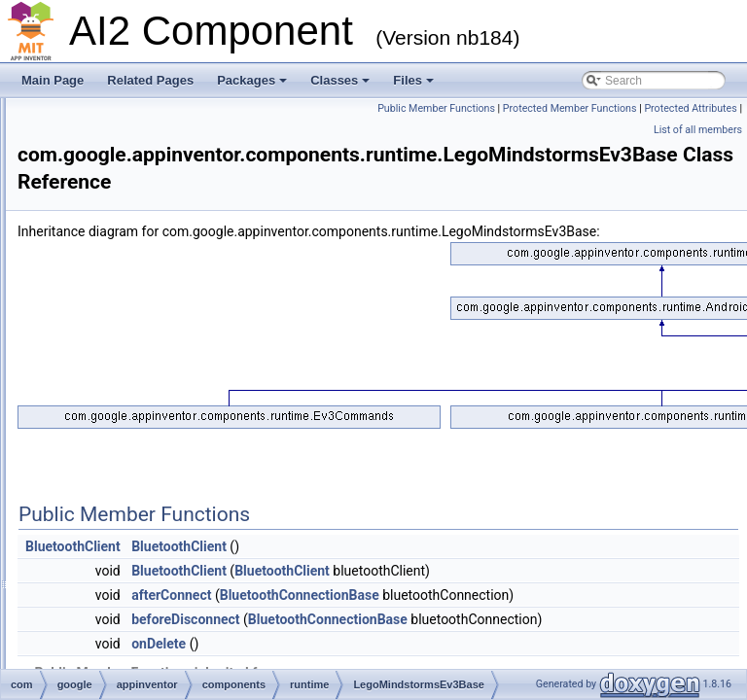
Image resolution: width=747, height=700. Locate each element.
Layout (160, 371)
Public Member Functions (678, 108)
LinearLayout (176, 500)
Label (156, 350)
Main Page (53, 80)
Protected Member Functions (570, 130)
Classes (340, 80)
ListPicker (167, 542)
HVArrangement (183, 222)
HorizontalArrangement (202, 179)
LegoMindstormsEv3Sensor (213, 414)
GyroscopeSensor (189, 136)
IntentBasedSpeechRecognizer (222, 329)
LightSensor (173, 478)
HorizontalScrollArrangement (216, 200)
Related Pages (150, 80)
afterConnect (414, 638)
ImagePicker (175, 286)
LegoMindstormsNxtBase (207, 436)
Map (153, 649)
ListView (163, 585)
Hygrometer (173, 243)
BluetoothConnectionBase (543, 638)
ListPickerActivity (186, 564)
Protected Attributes (690, 130)
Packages (252, 80)
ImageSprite (174, 307)
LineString (168, 521)
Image (158, 264)
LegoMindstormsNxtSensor (213, 457)
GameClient (173, 115)
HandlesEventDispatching (209, 157)
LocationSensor (182, 607)
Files (413, 80)
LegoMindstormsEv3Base (209, 393)
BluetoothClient (316, 589)
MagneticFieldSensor (197, 628)
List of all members (698, 151)
